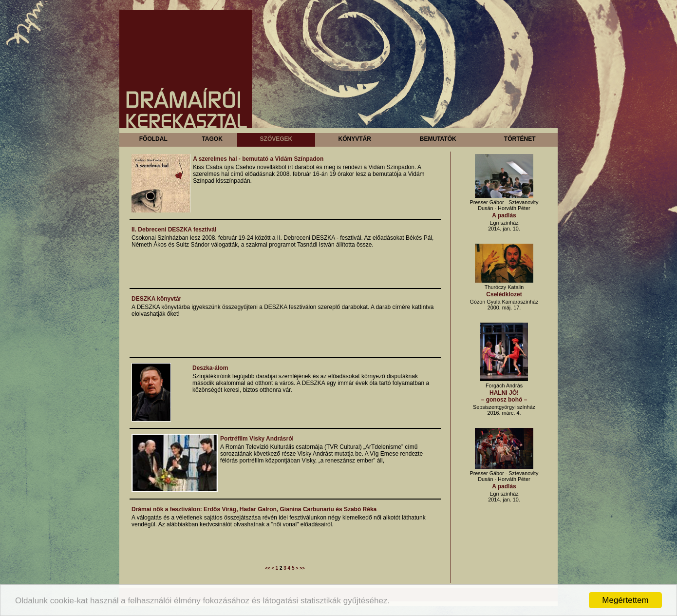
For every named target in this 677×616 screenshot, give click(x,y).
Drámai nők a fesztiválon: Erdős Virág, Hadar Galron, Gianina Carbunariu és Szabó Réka (254, 509)
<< (268, 568)
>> (302, 568)
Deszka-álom (210, 368)
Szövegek (276, 139)
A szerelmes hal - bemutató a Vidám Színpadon (258, 159)
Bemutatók (438, 139)
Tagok (212, 139)
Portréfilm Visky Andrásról (257, 439)
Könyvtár (354, 139)
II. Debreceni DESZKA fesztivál (174, 230)
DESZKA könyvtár (156, 299)
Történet (520, 139)
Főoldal (153, 139)
